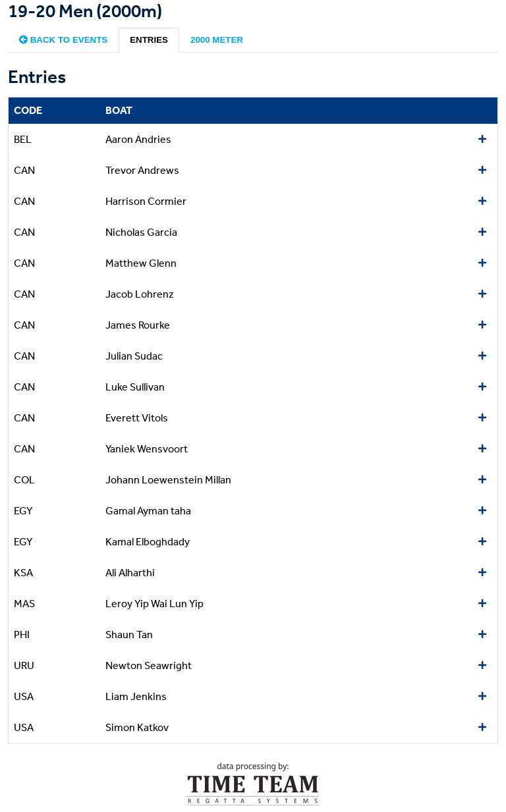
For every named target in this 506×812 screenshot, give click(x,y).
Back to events (63, 40)
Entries (149, 40)
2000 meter (217, 40)
